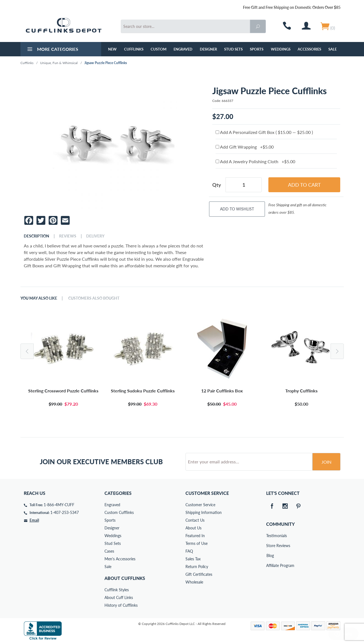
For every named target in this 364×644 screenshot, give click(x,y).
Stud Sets (233, 49)
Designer (208, 49)
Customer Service (200, 505)
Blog (270, 555)
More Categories (52, 50)
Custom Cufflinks (119, 512)
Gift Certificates (199, 574)
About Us (193, 528)
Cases (109, 551)
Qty (217, 185)
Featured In (195, 536)
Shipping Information (204, 512)
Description (36, 236)
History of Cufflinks (121, 605)
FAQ (189, 551)
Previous (27, 351)
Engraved (183, 49)
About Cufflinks (125, 578)
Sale (332, 49)
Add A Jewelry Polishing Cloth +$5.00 (255, 161)
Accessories (309, 49)
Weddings (281, 49)
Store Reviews (270, 546)
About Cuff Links (119, 597)
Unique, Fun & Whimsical (59, 63)
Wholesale (194, 582)
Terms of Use (197, 543)
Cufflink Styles (117, 590)
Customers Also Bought (94, 298)
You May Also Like (39, 298)
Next (337, 351)
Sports (257, 49)
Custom (159, 49)
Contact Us (195, 520)
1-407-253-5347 (65, 512)
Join (326, 462)
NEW (112, 49)
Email (34, 520)
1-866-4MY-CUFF (59, 505)
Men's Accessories (120, 559)
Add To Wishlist (237, 209)
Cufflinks (134, 49)
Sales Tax (193, 559)
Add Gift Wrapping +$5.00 (245, 147)
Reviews (68, 236)
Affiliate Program (270, 565)
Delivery (95, 236)
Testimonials (270, 536)
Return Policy (197, 567)
